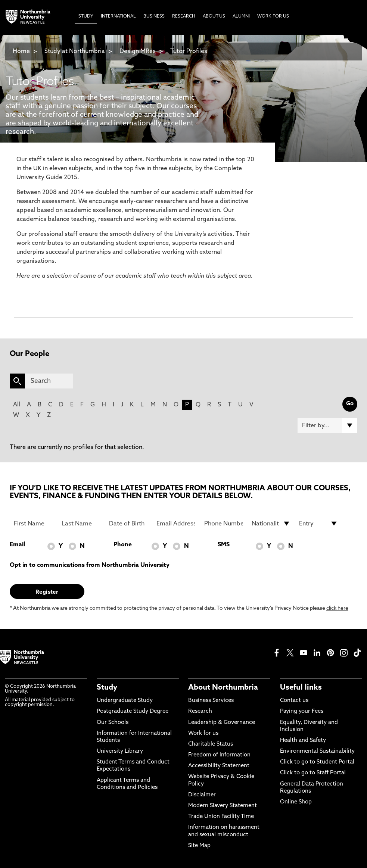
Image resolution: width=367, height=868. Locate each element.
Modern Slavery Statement (223, 806)
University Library (120, 751)
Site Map (199, 846)
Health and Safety (303, 741)
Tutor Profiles (189, 51)
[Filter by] (328, 425)
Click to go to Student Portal (317, 762)
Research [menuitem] (184, 16)
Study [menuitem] (86, 16)
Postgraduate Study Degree (133, 711)
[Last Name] (81, 524)
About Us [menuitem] (214, 16)
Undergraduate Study (125, 701)
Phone (123, 545)
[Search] (49, 381)
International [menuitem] (118, 16)
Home (21, 51)
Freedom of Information (219, 755)
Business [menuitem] (154, 16)
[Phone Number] (224, 524)
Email (17, 545)
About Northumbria (223, 688)
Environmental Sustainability (317, 751)
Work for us (203, 733)
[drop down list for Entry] (318, 524)
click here (337, 608)
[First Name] (33, 524)
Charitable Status (211, 744)
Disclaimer (202, 795)
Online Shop (296, 802)
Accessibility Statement (219, 766)
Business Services (211, 701)
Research (200, 711)
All (17, 405)
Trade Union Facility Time (221, 817)
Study (107, 688)
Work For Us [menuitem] (273, 16)
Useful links (301, 688)
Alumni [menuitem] (241, 16)
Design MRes (138, 51)
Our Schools (113, 723)
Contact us (294, 701)
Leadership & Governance (222, 723)
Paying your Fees (302, 711)
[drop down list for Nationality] (271, 524)
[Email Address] (176, 524)
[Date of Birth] (128, 524)
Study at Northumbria (75, 51)
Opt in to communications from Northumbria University (90, 565)
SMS (224, 545)
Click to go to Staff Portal (313, 773)
